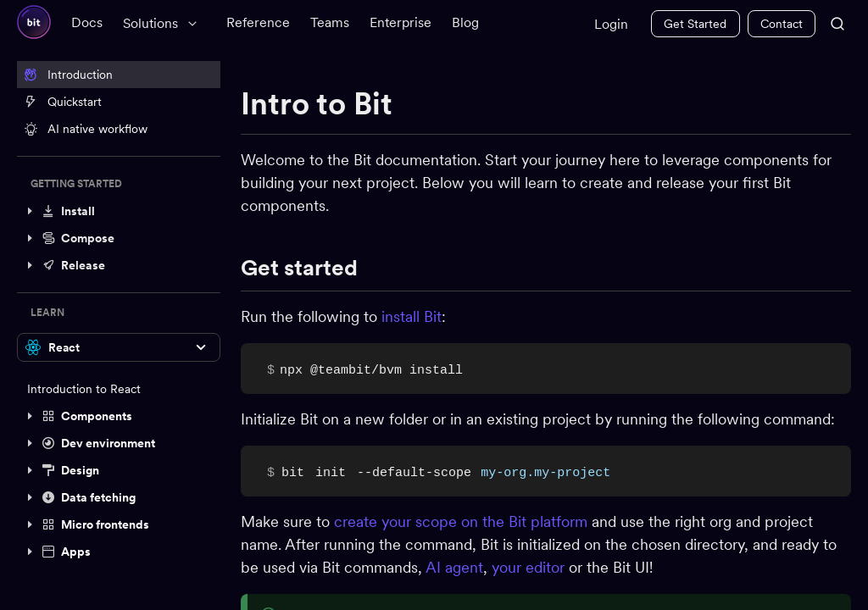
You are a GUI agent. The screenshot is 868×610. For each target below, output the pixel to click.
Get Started (695, 24)
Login (611, 24)
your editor (528, 567)
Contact (782, 24)
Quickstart (63, 102)
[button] (119, 211)
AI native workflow (86, 129)
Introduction (68, 75)
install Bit (412, 316)
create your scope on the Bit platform (461, 521)
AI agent (454, 567)
